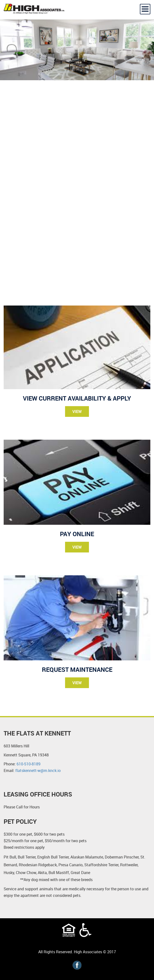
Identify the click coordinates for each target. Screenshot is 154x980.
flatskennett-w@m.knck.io (38, 770)
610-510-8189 (29, 764)
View (77, 411)
